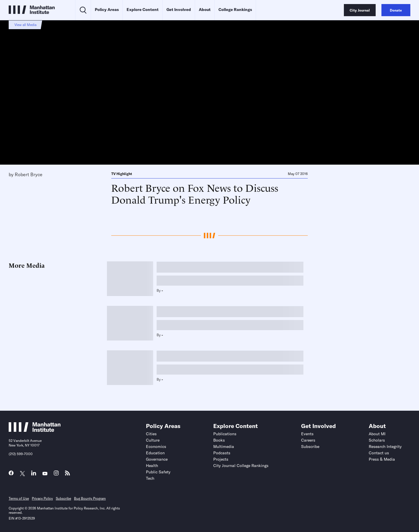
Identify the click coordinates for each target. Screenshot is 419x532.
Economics (156, 447)
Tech (150, 478)
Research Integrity (385, 447)
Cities (151, 434)
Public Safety (158, 472)
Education (155, 453)
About (205, 10)
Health (152, 466)
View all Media (25, 25)
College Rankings (235, 10)
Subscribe (310, 447)
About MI (377, 434)
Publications (225, 434)
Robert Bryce (29, 174)
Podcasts (222, 453)
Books (219, 440)
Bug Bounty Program (90, 498)
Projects (221, 459)
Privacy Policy (42, 498)
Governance (157, 459)
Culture (153, 440)
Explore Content (143, 10)
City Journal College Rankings (241, 466)
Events (307, 434)
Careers (308, 440)
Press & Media (382, 459)
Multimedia (224, 447)
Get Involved (179, 10)
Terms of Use (19, 498)
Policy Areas (107, 10)
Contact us (379, 453)
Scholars (377, 440)
